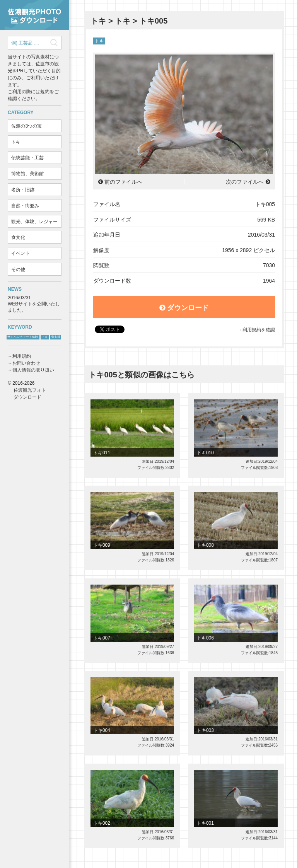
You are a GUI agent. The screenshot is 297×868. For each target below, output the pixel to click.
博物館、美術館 (27, 174)
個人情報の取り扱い (33, 370)
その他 (18, 269)
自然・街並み (25, 206)
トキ (16, 142)
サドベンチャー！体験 (23, 337)
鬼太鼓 (56, 337)
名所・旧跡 (23, 190)
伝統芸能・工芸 (27, 158)
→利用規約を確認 (256, 330)
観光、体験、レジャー (34, 222)
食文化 (18, 237)
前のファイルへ (123, 182)
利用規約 (22, 356)
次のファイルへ (245, 182)
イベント (20, 253)
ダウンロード (184, 308)
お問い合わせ (26, 363)
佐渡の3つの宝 (26, 126)
